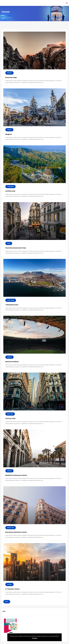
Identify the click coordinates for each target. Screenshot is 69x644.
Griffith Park (10, 191)
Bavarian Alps (11, 77)
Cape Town (11, 300)
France (9, 130)
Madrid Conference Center (16, 475)
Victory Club (10, 418)
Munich (9, 73)
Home (3, 15)
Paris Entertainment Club (16, 248)
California (10, 187)
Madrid (9, 471)
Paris (9, 243)
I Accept (34, 638)
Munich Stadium (12, 362)
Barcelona (11, 528)
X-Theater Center (13, 589)
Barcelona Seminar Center (16, 532)
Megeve (9, 134)
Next (7, 602)
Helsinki (9, 584)
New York (10, 414)
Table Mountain (12, 305)
